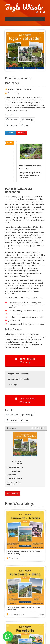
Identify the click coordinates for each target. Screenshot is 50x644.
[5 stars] (44, 428)
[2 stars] (35, 428)
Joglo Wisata (24, 7)
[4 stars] (41, 428)
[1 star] (32, 428)
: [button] (18, 379)
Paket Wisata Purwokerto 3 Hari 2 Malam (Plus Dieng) (24, 609)
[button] (25, 374)
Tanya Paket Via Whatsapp (25, 360)
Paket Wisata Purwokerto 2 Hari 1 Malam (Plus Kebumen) (24, 553)
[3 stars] (38, 428)
